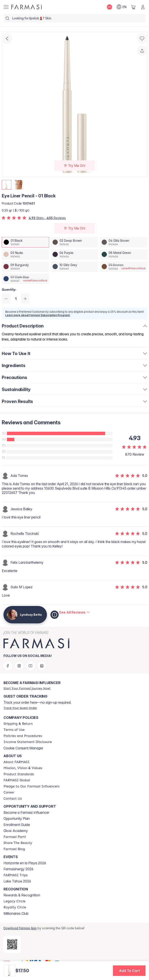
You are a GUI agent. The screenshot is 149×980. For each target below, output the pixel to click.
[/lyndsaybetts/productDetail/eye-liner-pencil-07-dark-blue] (25, 279)
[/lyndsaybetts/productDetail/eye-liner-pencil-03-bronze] (124, 267)
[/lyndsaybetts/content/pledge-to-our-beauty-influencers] (31, 786)
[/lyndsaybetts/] (26, 7)
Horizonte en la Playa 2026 (25, 863)
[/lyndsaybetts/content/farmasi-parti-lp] (15, 837)
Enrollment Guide (17, 825)
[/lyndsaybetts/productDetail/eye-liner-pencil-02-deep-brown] (74, 242)
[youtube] (30, 666)
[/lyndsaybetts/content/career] (9, 792)
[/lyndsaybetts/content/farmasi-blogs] (14, 849)
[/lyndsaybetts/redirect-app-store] (12, 944)
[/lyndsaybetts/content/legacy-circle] (14, 901)
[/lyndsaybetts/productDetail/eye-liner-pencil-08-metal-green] (124, 254)
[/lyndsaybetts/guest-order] (20, 708)
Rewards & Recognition (22, 895)
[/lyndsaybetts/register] (27, 688)
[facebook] (8, 666)
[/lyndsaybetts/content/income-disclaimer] (28, 742)
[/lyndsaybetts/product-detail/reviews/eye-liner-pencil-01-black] (74, 612)
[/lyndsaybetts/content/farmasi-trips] (16, 875)
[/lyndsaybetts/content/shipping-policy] (18, 724)
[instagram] (19, 666)
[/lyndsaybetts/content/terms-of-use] (14, 730)
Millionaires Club (16, 913)
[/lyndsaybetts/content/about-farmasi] (17, 762)
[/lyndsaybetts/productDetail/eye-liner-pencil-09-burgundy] (25, 267)
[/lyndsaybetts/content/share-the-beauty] (18, 843)
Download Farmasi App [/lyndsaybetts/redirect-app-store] (20, 928)
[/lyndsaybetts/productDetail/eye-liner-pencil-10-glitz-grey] (74, 267)
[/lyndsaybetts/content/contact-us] (13, 799)
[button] (129, 971)
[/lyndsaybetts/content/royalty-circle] (15, 907)
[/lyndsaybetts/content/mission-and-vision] (23, 768)
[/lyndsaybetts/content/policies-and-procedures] (23, 736)
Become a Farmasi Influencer (26, 812)
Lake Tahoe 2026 (17, 881)
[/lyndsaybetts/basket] (133, 7)
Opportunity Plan (17, 819)
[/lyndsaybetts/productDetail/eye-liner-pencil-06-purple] (74, 254)
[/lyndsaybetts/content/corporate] (17, 780)
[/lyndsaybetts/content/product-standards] (19, 774)
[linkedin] (42, 666)
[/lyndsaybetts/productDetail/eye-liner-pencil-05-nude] (25, 254)
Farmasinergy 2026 (18, 869)
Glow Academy (16, 831)
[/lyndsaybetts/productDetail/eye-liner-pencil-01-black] (25, 242)
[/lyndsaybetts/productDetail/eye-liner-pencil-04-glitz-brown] (124, 242)
